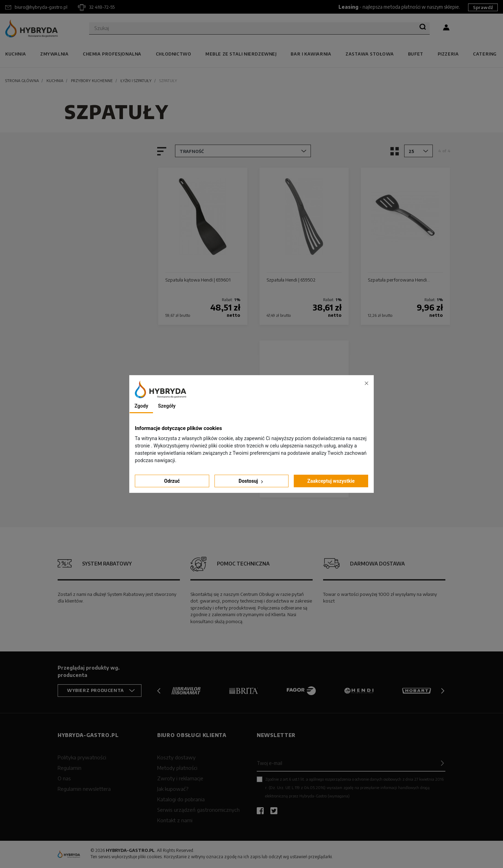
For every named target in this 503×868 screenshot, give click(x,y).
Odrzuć (172, 481)
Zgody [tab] (141, 406)
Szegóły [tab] (167, 406)
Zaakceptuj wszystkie (331, 481)
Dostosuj (251, 481)
